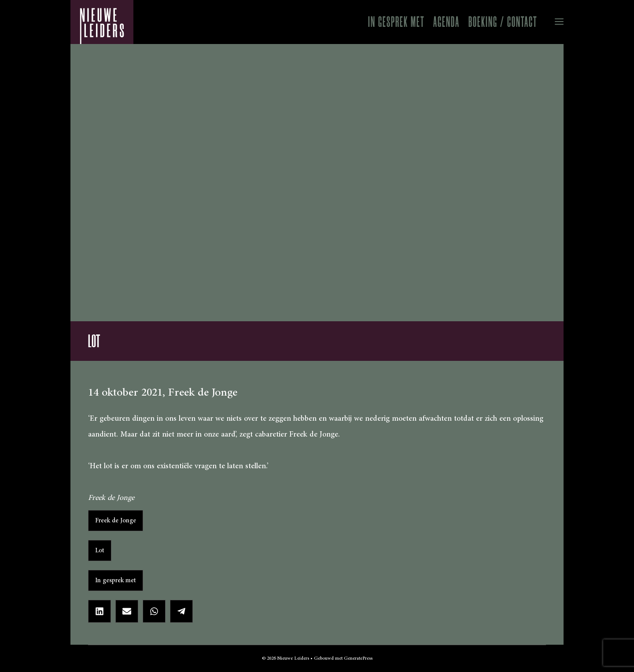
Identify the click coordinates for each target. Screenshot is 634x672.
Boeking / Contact (503, 22)
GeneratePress (358, 658)
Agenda (446, 22)
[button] (553, 22)
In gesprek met (396, 22)
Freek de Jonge (116, 521)
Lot (100, 551)
